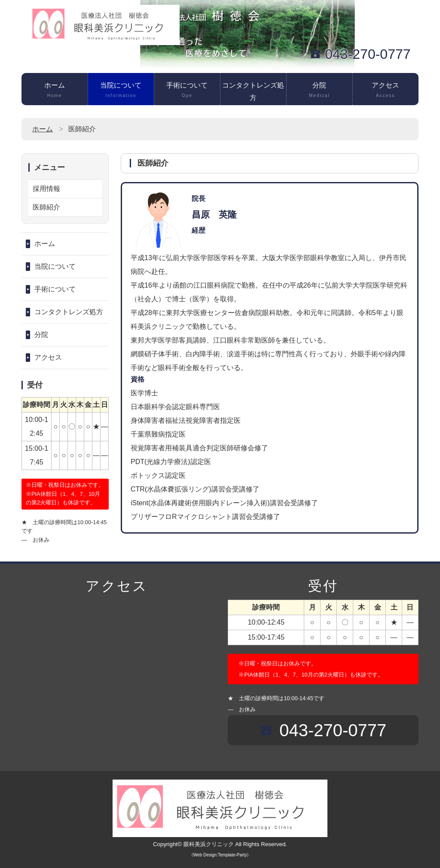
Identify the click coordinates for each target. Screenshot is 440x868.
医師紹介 (46, 207)
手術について (187, 91)
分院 (319, 91)
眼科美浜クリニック (209, 844)
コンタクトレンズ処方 (253, 93)
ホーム (55, 91)
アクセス (386, 91)
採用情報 (46, 189)
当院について (121, 91)
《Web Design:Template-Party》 (220, 855)
